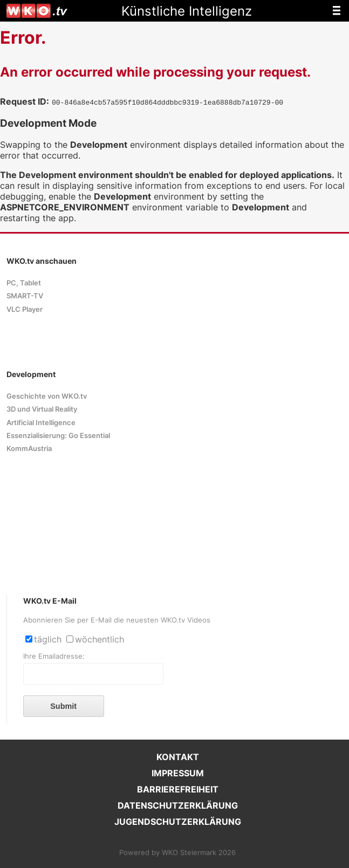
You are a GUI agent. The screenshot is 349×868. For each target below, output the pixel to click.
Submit (63, 706)
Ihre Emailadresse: (54, 656)
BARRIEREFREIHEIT (178, 789)
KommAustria (29, 449)
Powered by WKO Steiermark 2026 (177, 853)
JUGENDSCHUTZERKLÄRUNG (178, 822)
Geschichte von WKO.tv (47, 396)
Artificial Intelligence (41, 423)
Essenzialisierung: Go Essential (58, 436)
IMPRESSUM (178, 773)
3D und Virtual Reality (42, 409)
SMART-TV (25, 296)
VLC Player (25, 309)
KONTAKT (178, 757)
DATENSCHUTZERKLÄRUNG (178, 805)
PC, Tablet (24, 283)
